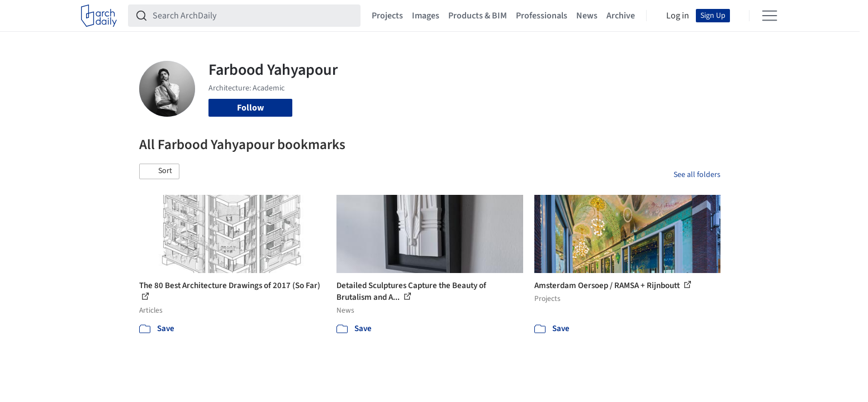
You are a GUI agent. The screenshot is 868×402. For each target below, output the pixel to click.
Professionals (542, 16)
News (587, 16)
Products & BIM (478, 16)
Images (426, 16)
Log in (678, 16)
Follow (250, 108)
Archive (621, 16)
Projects (387, 16)
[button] (159, 171)
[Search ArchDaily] (253, 16)
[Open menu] (770, 16)
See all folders (697, 175)
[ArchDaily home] (99, 16)
